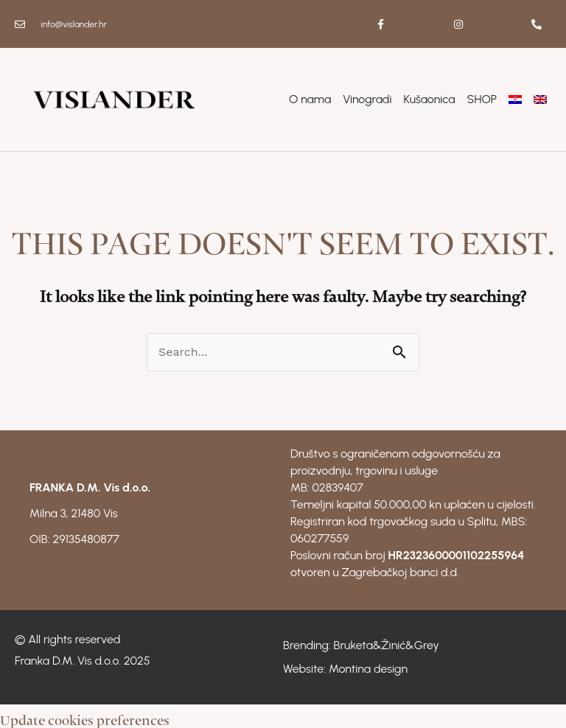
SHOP (482, 99)
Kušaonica (430, 99)
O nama (310, 99)
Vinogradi (367, 99)
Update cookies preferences (85, 716)
